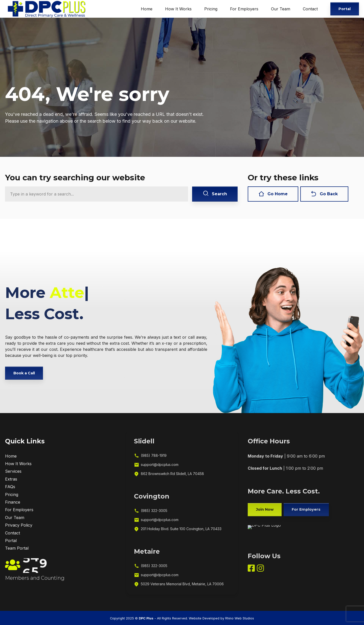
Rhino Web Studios (240, 618)
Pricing (211, 9)
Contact (310, 9)
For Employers (244, 9)
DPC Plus (146, 618)
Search (215, 194)
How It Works (178, 9)
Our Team (281, 9)
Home (147, 9)
